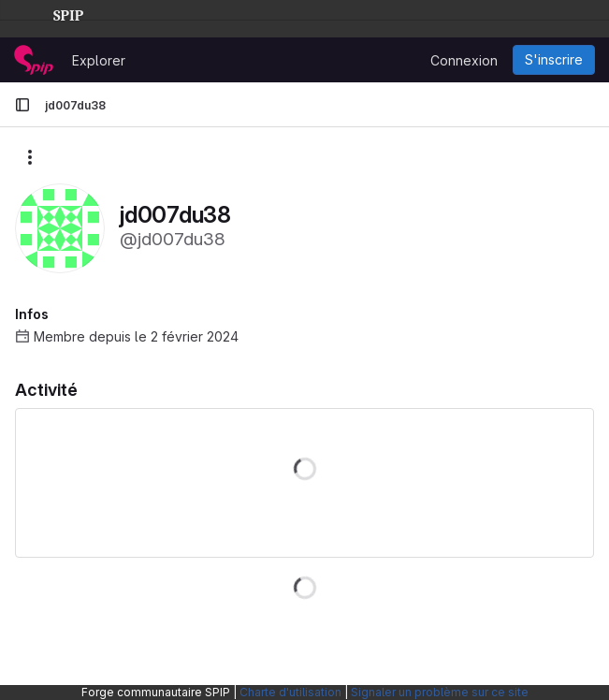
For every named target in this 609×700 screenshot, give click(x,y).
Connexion (464, 60)
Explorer (99, 60)
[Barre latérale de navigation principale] (22, 105)
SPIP (53, 13)
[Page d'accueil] (34, 60)
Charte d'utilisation (290, 692)
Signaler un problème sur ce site (440, 692)
